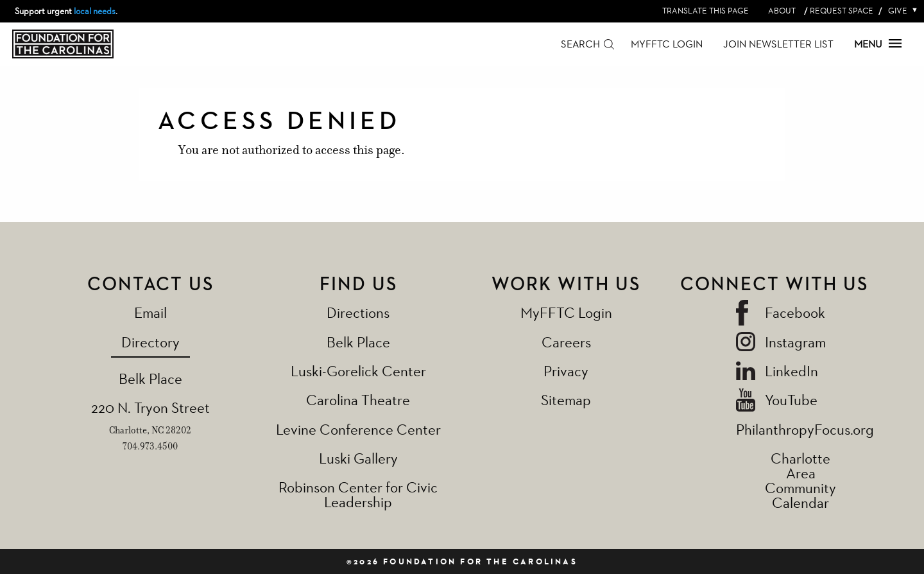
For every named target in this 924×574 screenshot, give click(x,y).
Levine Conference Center (358, 429)
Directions (358, 312)
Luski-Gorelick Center (358, 371)
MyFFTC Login (667, 44)
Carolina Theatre (358, 400)
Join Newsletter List (778, 44)
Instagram (795, 342)
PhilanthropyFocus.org (805, 429)
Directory (150, 342)
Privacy (566, 371)
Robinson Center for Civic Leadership (358, 494)
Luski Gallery (358, 458)
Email (150, 312)
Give (900, 11)
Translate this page (706, 11)
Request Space (842, 11)
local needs (95, 11)
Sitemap (566, 400)
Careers (566, 342)
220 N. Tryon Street (150, 407)
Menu (878, 44)
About (782, 11)
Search (580, 44)
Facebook (795, 312)
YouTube (791, 400)
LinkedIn (791, 371)
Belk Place (150, 378)
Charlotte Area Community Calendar (800, 480)
